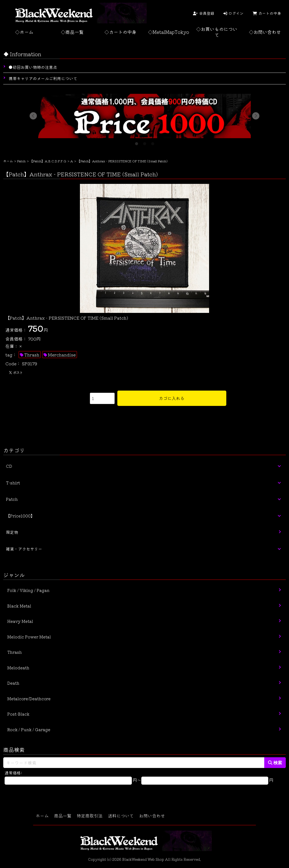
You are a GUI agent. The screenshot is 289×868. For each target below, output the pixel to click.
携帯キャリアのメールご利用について (43, 78)
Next (256, 116)
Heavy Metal (20, 621)
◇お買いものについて (217, 32)
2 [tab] (144, 142)
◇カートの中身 (120, 32)
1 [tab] (136, 142)
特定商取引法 (90, 816)
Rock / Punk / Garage (29, 729)
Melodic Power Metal (29, 637)
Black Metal (19, 606)
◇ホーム (24, 32)
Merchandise (62, 355)
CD (9, 466)
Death (13, 683)
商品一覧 (63, 816)
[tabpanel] (144, 116)
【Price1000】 (20, 516)
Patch (21, 161)
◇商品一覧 (72, 32)
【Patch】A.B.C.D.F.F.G (48, 161)
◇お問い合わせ (265, 32)
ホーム (8, 161)
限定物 (12, 532)
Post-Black (18, 714)
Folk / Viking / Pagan (28, 590)
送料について (121, 816)
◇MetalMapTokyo (169, 32)
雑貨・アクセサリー (24, 549)
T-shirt (13, 483)
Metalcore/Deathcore (29, 699)
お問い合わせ (152, 816)
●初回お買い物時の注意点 (33, 67)
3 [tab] (153, 142)
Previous (33, 116)
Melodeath (18, 668)
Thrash (32, 355)
